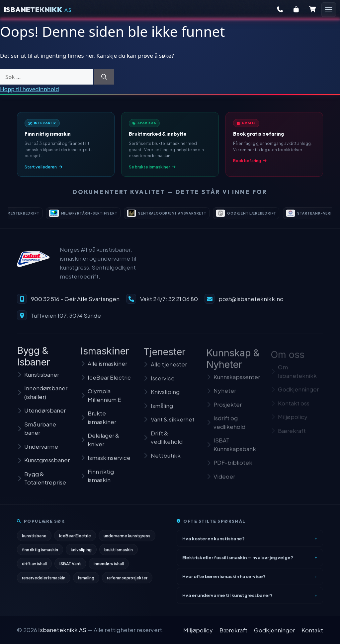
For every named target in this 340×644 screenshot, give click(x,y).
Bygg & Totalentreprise (42, 483)
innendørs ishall (109, 566)
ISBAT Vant (70, 566)
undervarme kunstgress (127, 539)
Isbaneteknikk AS (62, 630)
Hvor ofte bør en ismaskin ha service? (224, 579)
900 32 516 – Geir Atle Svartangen (75, 303)
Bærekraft (233, 630)
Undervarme (38, 452)
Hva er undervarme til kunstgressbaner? (227, 598)
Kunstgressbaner (43, 465)
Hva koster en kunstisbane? (213, 541)
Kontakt (312, 630)
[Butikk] (296, 10)
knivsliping (81, 552)
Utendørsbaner (41, 416)
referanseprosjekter (127, 580)
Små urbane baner (37, 434)
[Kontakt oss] (280, 10)
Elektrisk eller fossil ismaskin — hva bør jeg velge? (238, 560)
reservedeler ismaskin (44, 580)
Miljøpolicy (198, 630)
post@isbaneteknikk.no (251, 303)
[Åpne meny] (329, 10)
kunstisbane (34, 539)
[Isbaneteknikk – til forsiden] (33, 263)
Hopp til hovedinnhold (30, 89)
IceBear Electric (75, 539)
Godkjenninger (274, 630)
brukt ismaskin (119, 552)
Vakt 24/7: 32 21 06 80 (169, 303)
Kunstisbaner (38, 380)
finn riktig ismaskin (40, 552)
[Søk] (104, 77)
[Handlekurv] (312, 10)
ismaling (86, 580)
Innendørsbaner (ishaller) (42, 398)
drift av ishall (34, 566)
